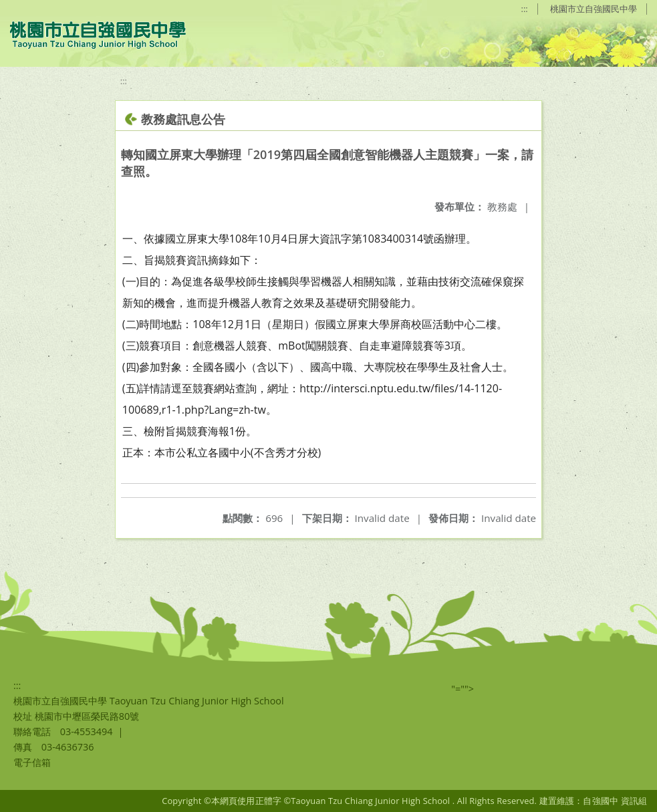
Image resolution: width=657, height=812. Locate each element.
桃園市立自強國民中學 (594, 9)
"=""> (463, 689)
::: (525, 9)
